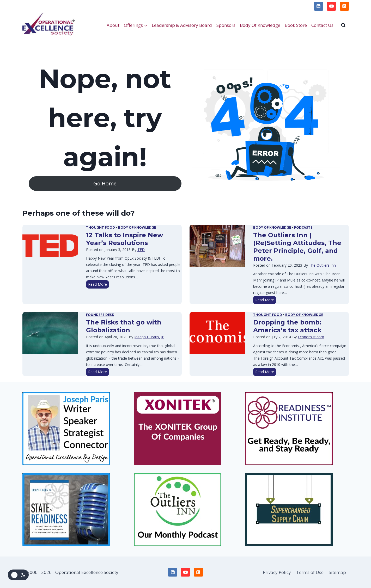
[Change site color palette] (18, 575)
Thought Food (101, 227)
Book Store (296, 25)
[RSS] (344, 6)
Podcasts (303, 227)
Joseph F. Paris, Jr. (149, 337)
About (113, 25)
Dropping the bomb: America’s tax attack (287, 326)
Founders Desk (100, 315)
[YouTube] (331, 6)
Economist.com (311, 337)
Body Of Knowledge (260, 25)
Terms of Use (72, 6)
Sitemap (337, 572)
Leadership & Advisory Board (182, 25)
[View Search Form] (343, 25)
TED (141, 250)
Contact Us (322, 25)
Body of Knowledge (137, 227)
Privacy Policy (39, 6)
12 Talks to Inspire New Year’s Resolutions (124, 239)
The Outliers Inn (322, 265)
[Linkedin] (319, 6)
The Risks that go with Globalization (124, 326)
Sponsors (226, 25)
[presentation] (50, 246)
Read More (99, 285)
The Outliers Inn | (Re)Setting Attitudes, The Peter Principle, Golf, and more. (297, 247)
